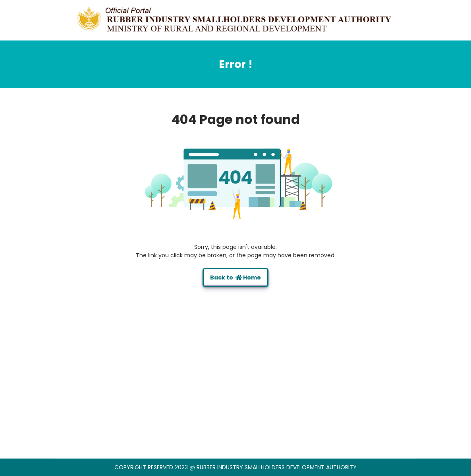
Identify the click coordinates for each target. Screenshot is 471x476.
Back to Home (235, 278)
